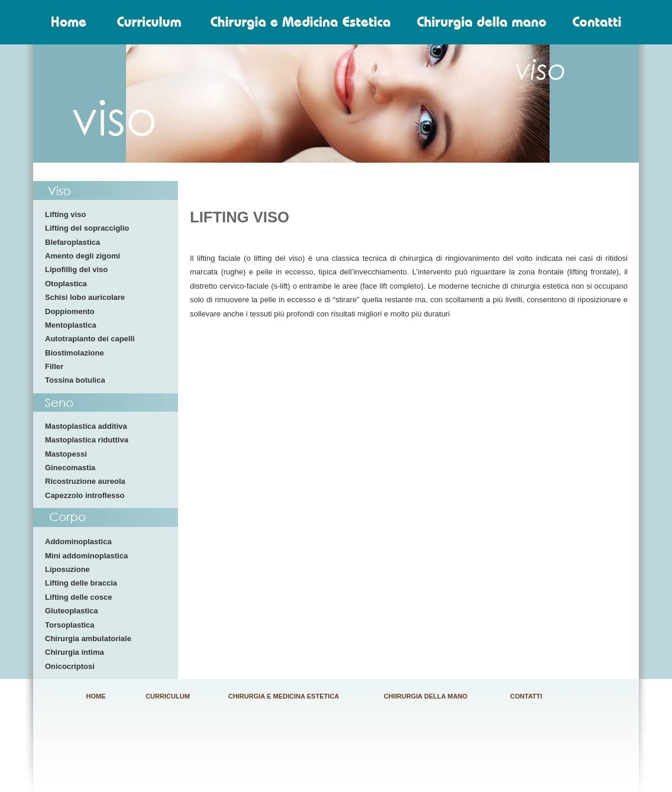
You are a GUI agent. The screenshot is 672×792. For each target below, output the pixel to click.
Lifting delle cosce (78, 597)
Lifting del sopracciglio (87, 228)
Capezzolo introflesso (85, 495)
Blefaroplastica (72, 242)
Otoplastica (66, 284)
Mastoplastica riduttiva (87, 440)
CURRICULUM (168, 696)
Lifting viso (65, 214)
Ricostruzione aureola (85, 481)
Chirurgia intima (75, 652)
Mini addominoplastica (86, 556)
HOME (96, 696)
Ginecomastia (70, 468)
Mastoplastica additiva (86, 426)
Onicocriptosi (70, 666)
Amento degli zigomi (83, 256)
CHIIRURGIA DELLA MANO (426, 696)
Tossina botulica (75, 380)
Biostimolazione (75, 353)
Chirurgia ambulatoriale (88, 639)
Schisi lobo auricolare (85, 297)
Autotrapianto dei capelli (90, 339)
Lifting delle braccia (81, 583)
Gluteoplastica (72, 611)
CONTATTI (526, 696)
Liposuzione (67, 569)
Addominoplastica (78, 542)
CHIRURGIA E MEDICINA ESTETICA (284, 696)
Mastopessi (66, 454)
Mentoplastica (71, 325)
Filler (54, 366)
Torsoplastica (70, 625)
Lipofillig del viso (76, 269)
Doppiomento (70, 311)
